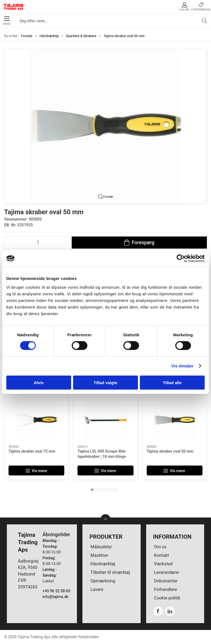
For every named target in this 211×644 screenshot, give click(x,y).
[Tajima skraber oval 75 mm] (36, 420)
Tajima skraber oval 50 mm (170, 451)
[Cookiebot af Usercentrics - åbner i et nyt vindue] (181, 258)
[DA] (13, 7)
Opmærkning (103, 581)
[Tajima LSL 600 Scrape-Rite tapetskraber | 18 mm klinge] (105, 420)
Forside (27, 36)
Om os (160, 547)
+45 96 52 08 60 (56, 591)
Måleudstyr (101, 547)
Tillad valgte (105, 382)
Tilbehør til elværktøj (110, 572)
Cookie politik (167, 598)
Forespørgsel (201, 6)
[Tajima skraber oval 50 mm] (175, 420)
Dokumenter (166, 581)
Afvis (39, 382)
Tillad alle (172, 382)
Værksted (163, 564)
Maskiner (99, 555)
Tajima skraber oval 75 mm (32, 451)
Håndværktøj (49, 36)
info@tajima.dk (55, 597)
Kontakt (161, 555)
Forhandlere (165, 589)
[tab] (92, 490)
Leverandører (166, 572)
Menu (7, 21)
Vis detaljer (183, 366)
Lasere (97, 589)
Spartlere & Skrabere (81, 36)
